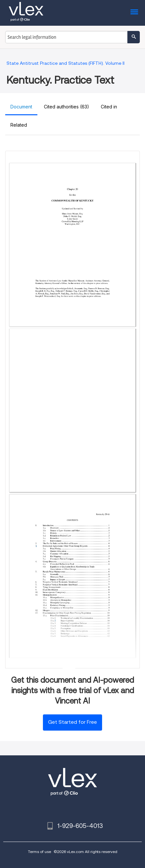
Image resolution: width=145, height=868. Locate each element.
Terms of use (40, 852)
